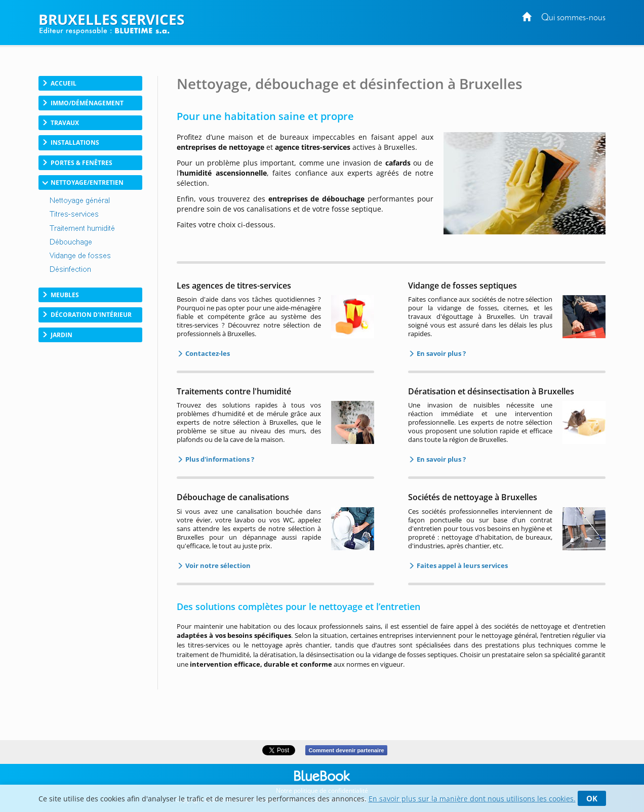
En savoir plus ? (440, 353)
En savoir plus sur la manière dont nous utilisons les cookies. (472, 799)
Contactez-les (207, 353)
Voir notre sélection (217, 565)
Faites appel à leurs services (461, 565)
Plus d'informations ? (219, 459)
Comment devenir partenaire (346, 750)
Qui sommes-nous (573, 18)
